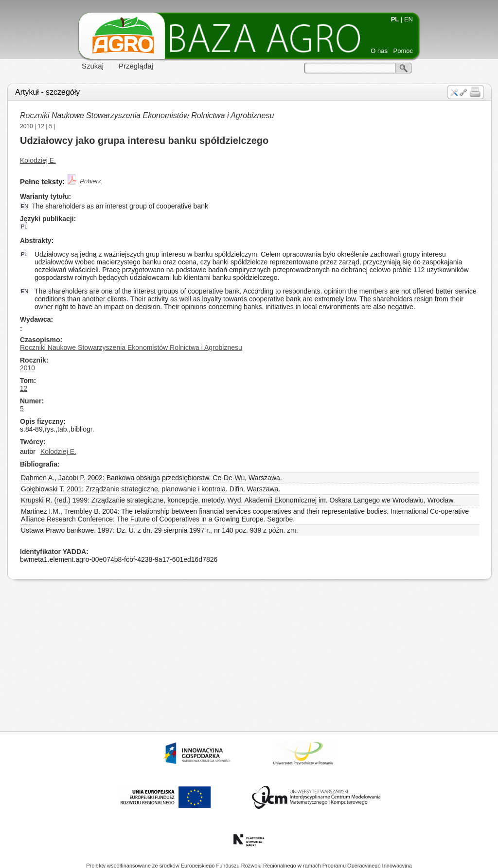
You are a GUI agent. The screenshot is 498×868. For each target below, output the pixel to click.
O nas (379, 51)
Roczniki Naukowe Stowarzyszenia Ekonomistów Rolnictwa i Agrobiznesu (147, 115)
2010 (27, 126)
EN (409, 19)
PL (395, 19)
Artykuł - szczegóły (47, 92)
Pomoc (403, 51)
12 (41, 126)
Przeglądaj (136, 66)
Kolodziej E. (38, 160)
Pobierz (90, 181)
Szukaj (93, 66)
